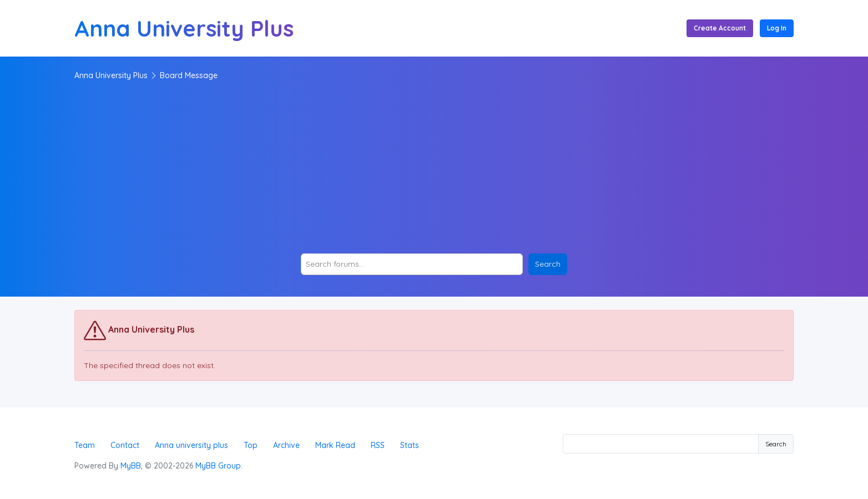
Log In (777, 28)
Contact (125, 445)
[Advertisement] (434, 167)
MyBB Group (218, 466)
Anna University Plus (111, 75)
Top (251, 445)
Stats (410, 445)
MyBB (131, 466)
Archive (286, 445)
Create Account (720, 28)
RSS (378, 445)
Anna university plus (191, 445)
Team (85, 445)
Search (776, 444)
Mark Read (335, 445)
